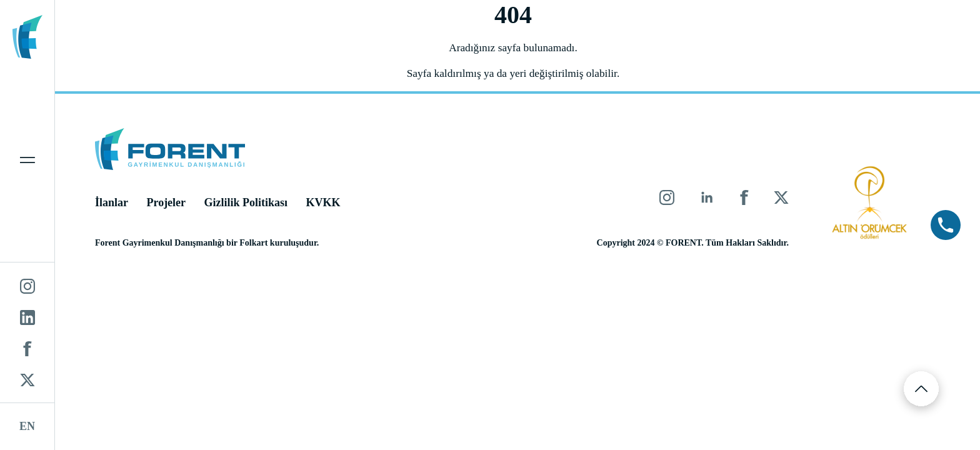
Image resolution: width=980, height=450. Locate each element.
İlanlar (116, 204)
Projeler (171, 204)
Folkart (258, 244)
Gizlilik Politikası (251, 204)
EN (27, 426)
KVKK (328, 204)
